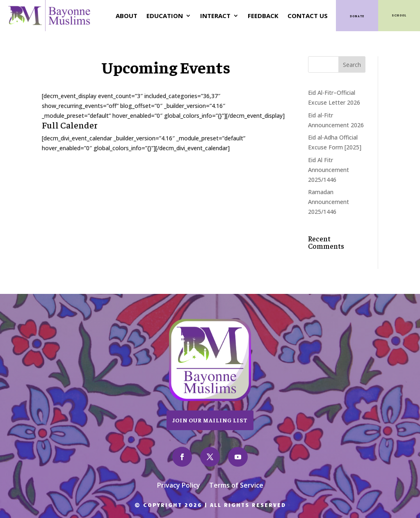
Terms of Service (236, 486)
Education (165, 16)
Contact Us (308, 16)
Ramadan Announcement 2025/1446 (329, 202)
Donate (357, 16)
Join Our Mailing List (210, 420)
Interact (215, 16)
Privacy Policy (179, 486)
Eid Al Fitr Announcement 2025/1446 (329, 170)
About (127, 16)
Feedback (263, 16)
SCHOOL (399, 15)
